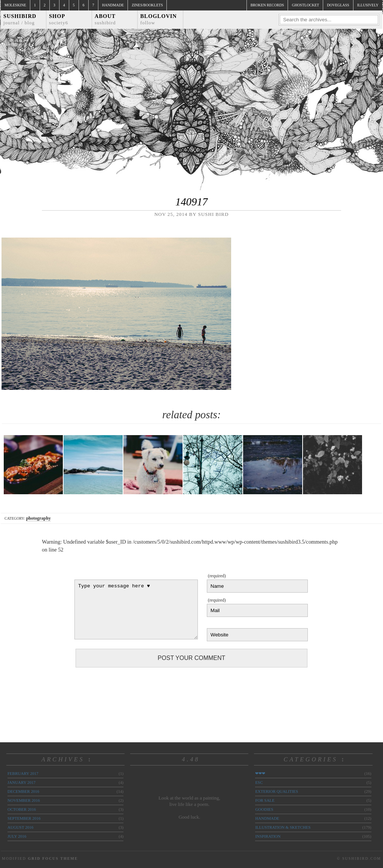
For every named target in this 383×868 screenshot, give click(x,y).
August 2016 (20, 827)
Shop (59, 19)
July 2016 (17, 836)
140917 (191, 202)
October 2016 (22, 809)
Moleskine (15, 5)
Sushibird (20, 19)
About (105, 19)
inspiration (268, 836)
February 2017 (23, 773)
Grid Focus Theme (53, 858)
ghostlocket (305, 5)
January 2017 (22, 782)
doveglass (338, 5)
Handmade (113, 5)
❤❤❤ (260, 773)
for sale (265, 800)
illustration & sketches (283, 827)
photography (39, 518)
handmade (267, 818)
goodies (264, 809)
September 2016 (24, 818)
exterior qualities (277, 791)
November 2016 (24, 800)
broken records (267, 5)
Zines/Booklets (147, 5)
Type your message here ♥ (136, 609)
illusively (368, 5)
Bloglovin (159, 19)
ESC (259, 782)
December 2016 (23, 791)
